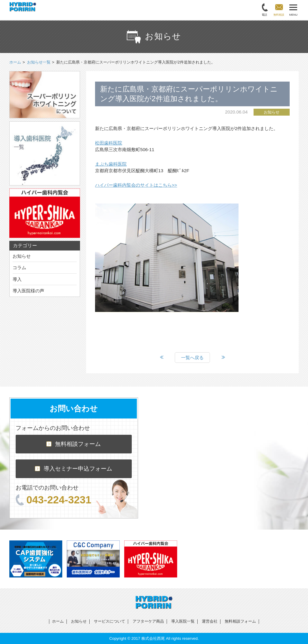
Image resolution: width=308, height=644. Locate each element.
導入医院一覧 (183, 621)
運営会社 (210, 621)
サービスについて (109, 621)
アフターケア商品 (148, 621)
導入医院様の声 (28, 291)
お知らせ (22, 256)
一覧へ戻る (192, 358)
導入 (17, 279)
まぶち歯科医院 (111, 164)
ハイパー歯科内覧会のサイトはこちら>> (136, 185)
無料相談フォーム (74, 444)
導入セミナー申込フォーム (74, 469)
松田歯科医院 (109, 143)
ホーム (58, 621)
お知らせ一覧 (39, 62)
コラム (19, 268)
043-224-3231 (54, 500)
